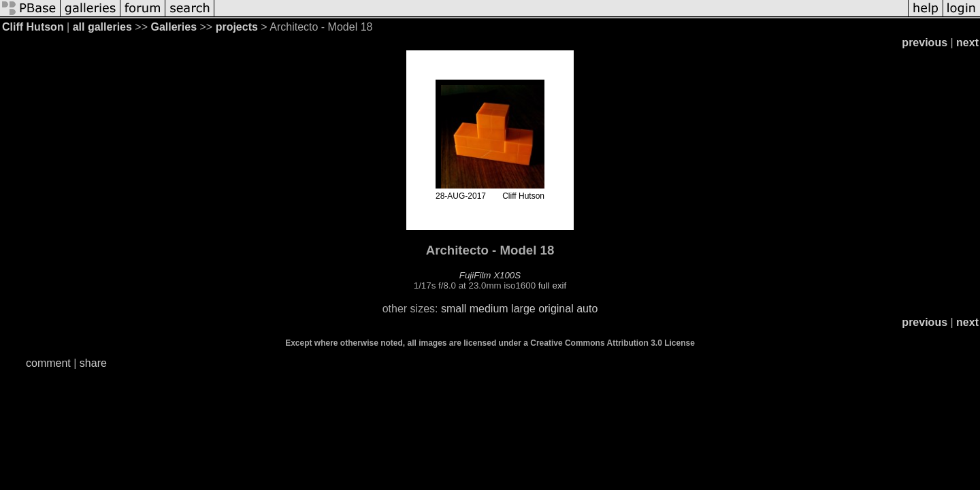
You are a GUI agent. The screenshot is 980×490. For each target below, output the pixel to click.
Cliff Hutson (33, 27)
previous (925, 43)
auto (587, 309)
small (454, 309)
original (556, 309)
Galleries (174, 27)
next (967, 43)
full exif (552, 285)
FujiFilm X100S (490, 275)
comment (48, 363)
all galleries (102, 27)
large (523, 309)
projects (237, 27)
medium (489, 309)
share (93, 363)
